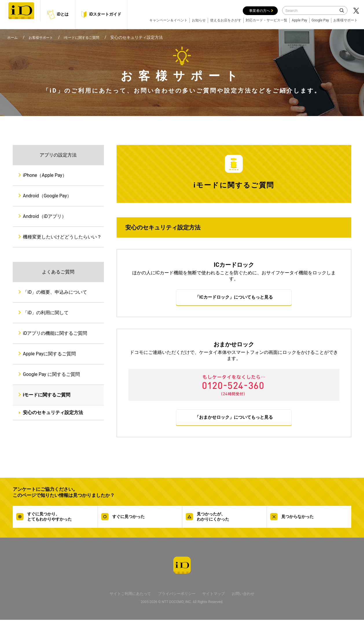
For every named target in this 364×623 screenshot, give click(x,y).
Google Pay (320, 20)
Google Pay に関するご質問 (51, 374)
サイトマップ (218, 597)
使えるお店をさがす (226, 20)
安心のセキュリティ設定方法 (53, 412)
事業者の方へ (260, 11)
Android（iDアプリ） (45, 216)
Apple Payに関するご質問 (49, 354)
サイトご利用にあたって (124, 597)
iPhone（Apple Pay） (45, 175)
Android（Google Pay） (47, 196)
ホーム (13, 37)
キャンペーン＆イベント (168, 20)
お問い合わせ (251, 597)
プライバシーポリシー (177, 597)
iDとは (58, 14)
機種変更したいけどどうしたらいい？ (62, 237)
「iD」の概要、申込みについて (55, 292)
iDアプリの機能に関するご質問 (55, 333)
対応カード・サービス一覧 (266, 20)
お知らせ (199, 20)
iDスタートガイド (101, 15)
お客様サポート (345, 20)
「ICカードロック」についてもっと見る (234, 298)
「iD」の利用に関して (46, 313)
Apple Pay (299, 20)
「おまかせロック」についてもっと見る (234, 419)
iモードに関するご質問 (90, 37)
